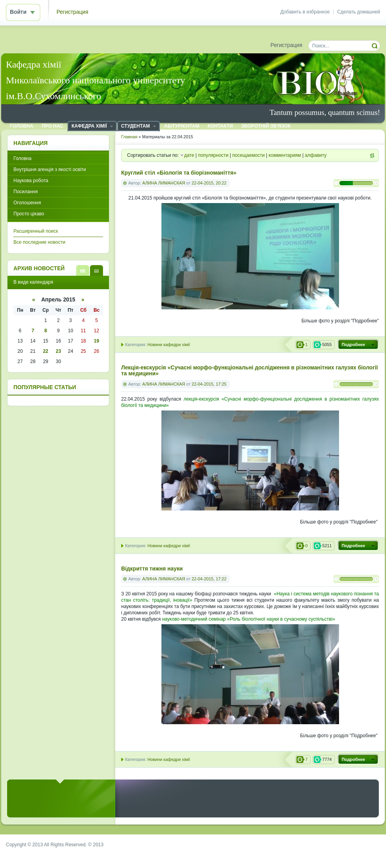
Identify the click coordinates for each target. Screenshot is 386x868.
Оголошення (27, 203)
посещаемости (249, 155)
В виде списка (83, 270)
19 (96, 341)
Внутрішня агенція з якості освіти (50, 169)
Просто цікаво (29, 214)
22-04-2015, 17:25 (209, 384)
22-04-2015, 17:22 (209, 579)
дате (189, 155)
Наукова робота (31, 181)
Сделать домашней (359, 12)
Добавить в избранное (305, 12)
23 (58, 351)
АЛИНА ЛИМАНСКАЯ (164, 183)
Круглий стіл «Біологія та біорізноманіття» (179, 173)
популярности (213, 155)
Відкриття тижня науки (152, 569)
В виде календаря (96, 270)
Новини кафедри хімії (169, 345)
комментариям (285, 155)
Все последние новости (39, 242)
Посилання (25, 192)
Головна (22, 158)
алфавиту (316, 155)
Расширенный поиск (36, 231)
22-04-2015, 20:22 (209, 183)
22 (46, 351)
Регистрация (72, 12)
